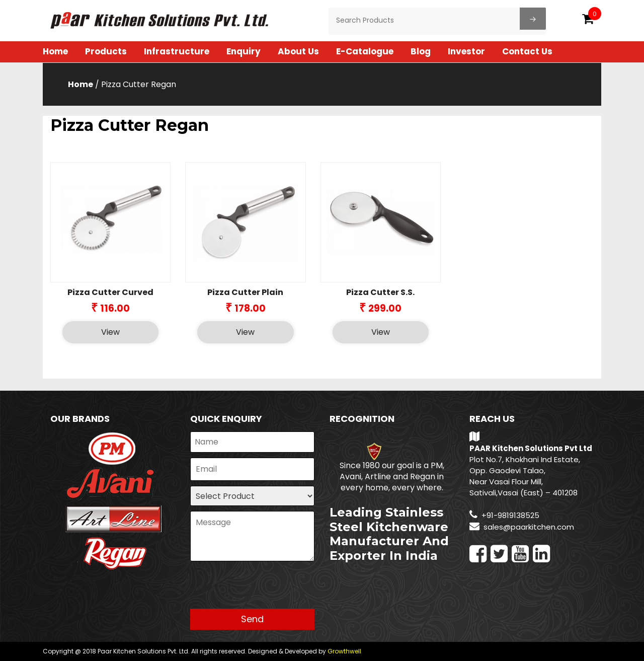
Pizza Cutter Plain (245, 292)
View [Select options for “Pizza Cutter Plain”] (245, 332)
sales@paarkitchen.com (529, 527)
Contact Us (527, 51)
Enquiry (244, 51)
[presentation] (267, 589)
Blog (421, 51)
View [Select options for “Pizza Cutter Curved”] (110, 332)
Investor (466, 51)
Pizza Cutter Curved (110, 292)
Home (55, 51)
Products (106, 51)
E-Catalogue (365, 51)
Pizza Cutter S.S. (380, 292)
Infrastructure (177, 51)
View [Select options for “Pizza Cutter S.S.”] (381, 332)
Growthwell (344, 651)
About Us (298, 51)
